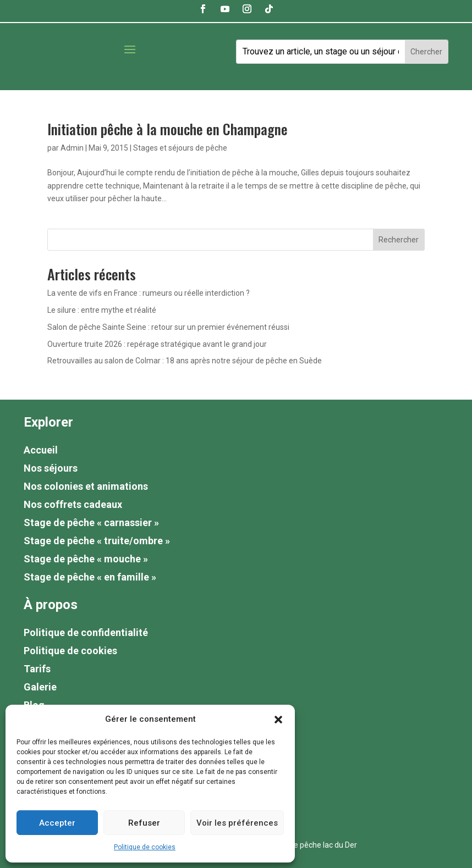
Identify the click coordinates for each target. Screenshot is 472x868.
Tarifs (37, 669)
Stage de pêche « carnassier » (91, 523)
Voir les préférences (237, 823)
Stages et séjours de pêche (180, 148)
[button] (278, 720)
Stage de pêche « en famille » (90, 577)
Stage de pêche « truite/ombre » (97, 541)
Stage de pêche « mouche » (86, 559)
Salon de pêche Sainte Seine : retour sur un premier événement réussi (168, 327)
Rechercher (399, 240)
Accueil (41, 450)
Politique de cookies (145, 847)
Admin (72, 148)
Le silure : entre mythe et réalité (102, 310)
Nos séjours (51, 468)
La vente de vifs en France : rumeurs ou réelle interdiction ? (149, 293)
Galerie (40, 687)
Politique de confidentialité (86, 632)
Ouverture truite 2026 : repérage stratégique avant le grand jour (157, 344)
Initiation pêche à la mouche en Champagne (168, 129)
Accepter (57, 823)
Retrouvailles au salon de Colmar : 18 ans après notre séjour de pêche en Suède (185, 361)
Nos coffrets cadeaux (73, 504)
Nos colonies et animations (86, 486)
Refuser (144, 823)
